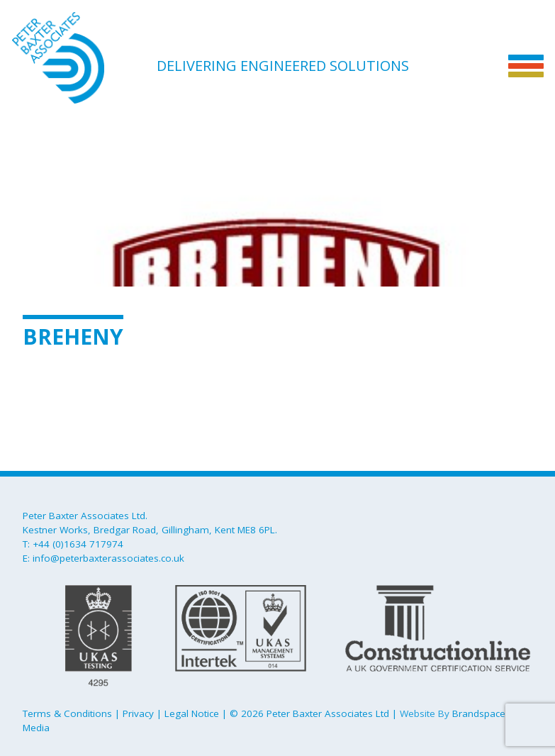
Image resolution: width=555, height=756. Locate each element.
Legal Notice (192, 713)
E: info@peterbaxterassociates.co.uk (103, 558)
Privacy (138, 713)
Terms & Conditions (67, 713)
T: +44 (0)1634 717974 (73, 544)
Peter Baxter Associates (83, 58)
